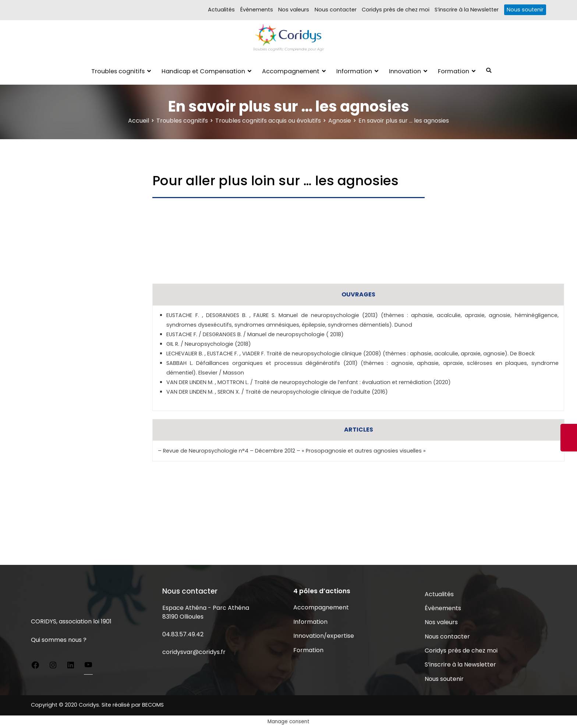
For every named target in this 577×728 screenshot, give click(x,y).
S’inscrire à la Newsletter (467, 10)
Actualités (221, 10)
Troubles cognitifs (118, 71)
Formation (454, 71)
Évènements (257, 10)
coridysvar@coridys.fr (194, 652)
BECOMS (153, 705)
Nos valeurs (294, 10)
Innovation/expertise (324, 636)
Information (354, 71)
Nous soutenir (525, 10)
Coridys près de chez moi (396, 10)
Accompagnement (291, 71)
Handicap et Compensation (203, 71)
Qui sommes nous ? (59, 640)
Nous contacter (336, 10)
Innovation (405, 71)
